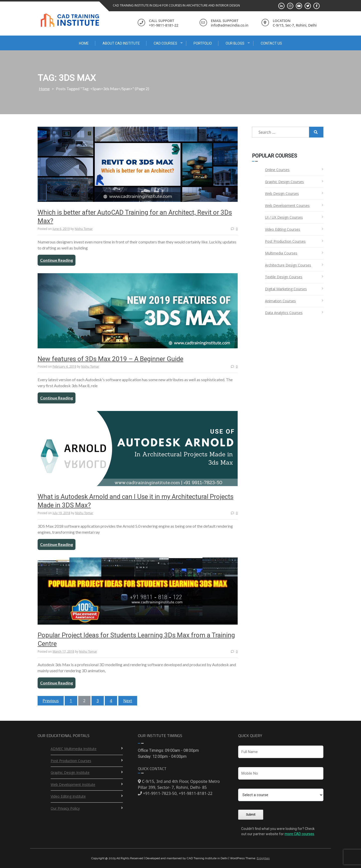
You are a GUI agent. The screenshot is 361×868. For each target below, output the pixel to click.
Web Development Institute (73, 784)
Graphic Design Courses (284, 182)
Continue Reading (57, 260)
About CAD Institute (121, 43)
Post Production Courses (285, 241)
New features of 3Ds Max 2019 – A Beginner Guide (110, 359)
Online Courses (277, 170)
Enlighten (263, 858)
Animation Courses (280, 301)
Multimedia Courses (281, 253)
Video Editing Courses (283, 229)
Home (84, 43)
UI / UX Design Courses (284, 217)
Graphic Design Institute (70, 772)
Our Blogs (235, 43)
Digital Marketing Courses (286, 289)
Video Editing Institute (68, 796)
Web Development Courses (287, 205)
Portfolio (203, 43)
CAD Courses (165, 43)
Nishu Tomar (84, 229)
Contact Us (271, 43)
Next (128, 701)
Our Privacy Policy (65, 808)
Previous (51, 701)
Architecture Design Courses (288, 265)
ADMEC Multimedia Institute (74, 749)
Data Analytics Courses (284, 313)
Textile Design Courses (284, 277)
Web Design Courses (282, 193)
